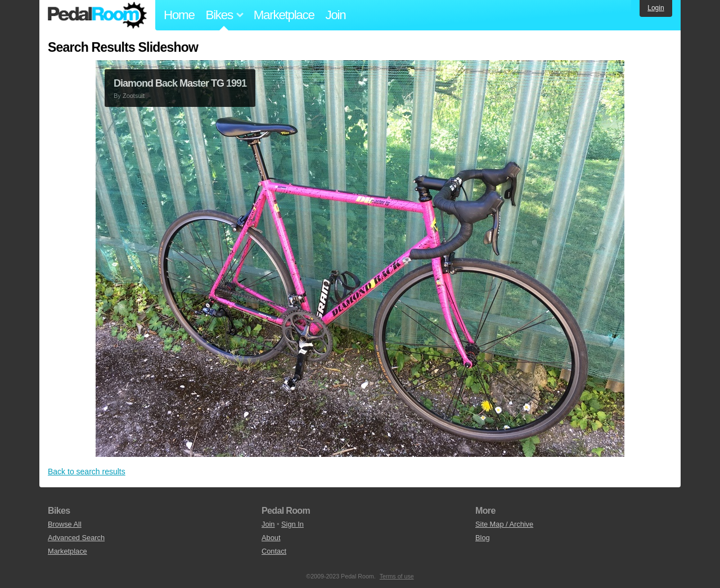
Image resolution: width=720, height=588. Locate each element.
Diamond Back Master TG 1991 (180, 83)
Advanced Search (76, 538)
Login (656, 8)
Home (179, 15)
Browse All (65, 524)
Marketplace (284, 15)
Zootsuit (134, 96)
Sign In (292, 524)
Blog (483, 538)
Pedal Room (97, 15)
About (271, 538)
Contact (274, 551)
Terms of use (397, 576)
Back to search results (87, 472)
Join (336, 15)
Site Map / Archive (504, 524)
